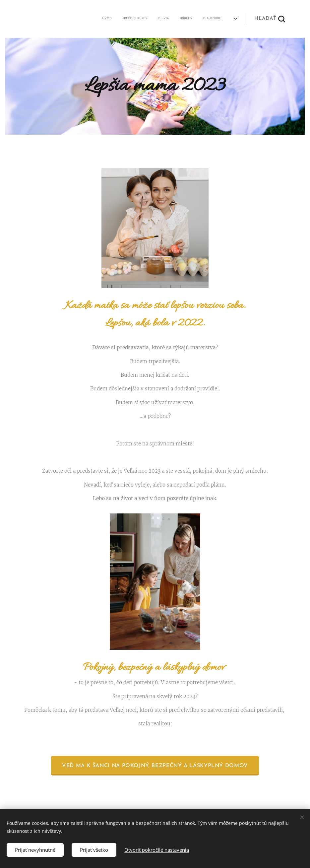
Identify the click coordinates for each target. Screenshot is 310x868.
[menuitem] (43, 19)
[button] (270, 19)
